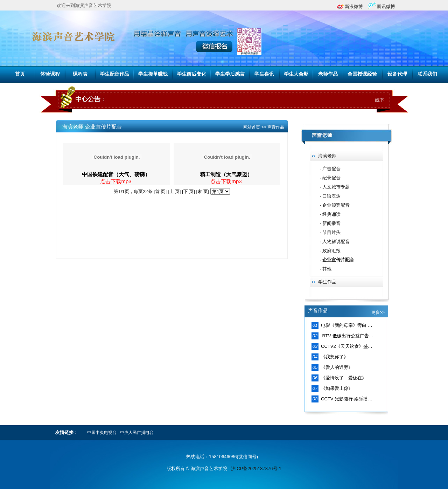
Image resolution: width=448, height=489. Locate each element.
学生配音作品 (114, 74)
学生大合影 (296, 74)
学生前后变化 (191, 74)
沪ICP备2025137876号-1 (256, 469)
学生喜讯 (264, 74)
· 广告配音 (330, 169)
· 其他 (326, 269)
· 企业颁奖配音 (335, 205)
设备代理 (397, 74)
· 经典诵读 (330, 214)
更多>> (378, 312)
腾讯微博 (386, 6)
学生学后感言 (230, 74)
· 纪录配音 (330, 178)
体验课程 (50, 74)
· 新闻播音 (330, 223)
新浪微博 (354, 6)
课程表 (80, 74)
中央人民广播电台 (137, 433)
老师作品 (328, 74)
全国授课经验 (362, 74)
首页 (20, 74)
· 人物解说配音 (335, 242)
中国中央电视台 (102, 433)
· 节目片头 (330, 232)
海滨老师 (327, 156)
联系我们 (427, 74)
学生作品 (327, 282)
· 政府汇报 (330, 251)
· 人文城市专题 (335, 187)
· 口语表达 (330, 196)
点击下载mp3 (116, 181)
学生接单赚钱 (153, 74)
